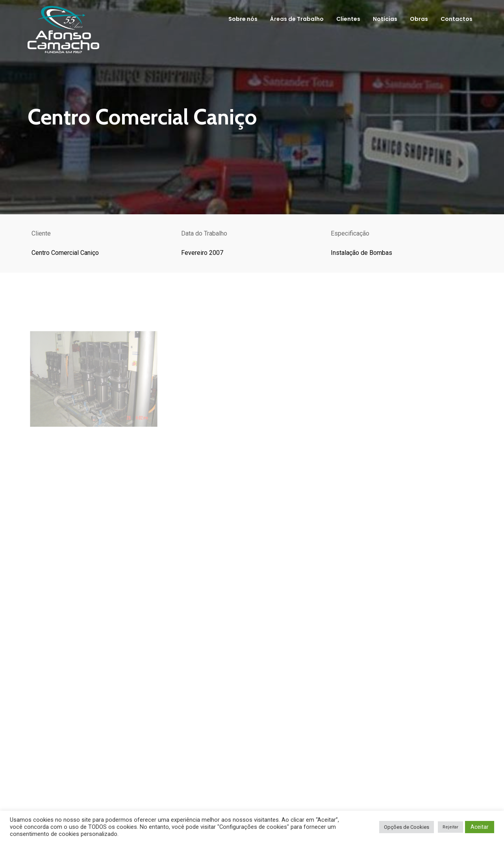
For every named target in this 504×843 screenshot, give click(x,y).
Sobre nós (243, 19)
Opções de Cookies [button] (407, 827)
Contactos (457, 19)
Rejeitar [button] (450, 827)
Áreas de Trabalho (297, 19)
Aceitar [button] (480, 827)
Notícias (385, 19)
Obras (419, 19)
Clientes (348, 19)
